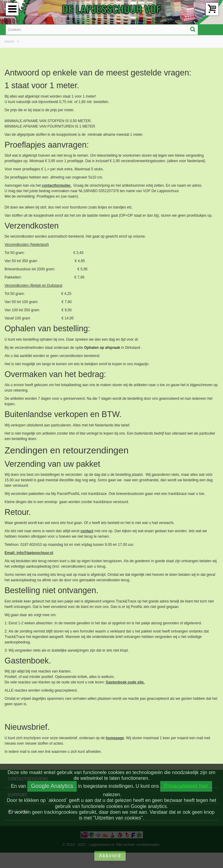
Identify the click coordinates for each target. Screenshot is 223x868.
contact (87, 531)
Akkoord (110, 856)
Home (10, 42)
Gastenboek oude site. (125, 682)
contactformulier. (57, 185)
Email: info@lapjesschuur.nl (29, 553)
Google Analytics (52, 786)
